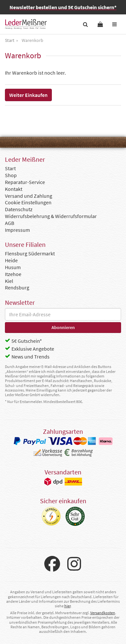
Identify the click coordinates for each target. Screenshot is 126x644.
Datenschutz (19, 209)
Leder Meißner (26, 24)
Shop (11, 175)
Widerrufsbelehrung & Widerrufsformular (51, 216)
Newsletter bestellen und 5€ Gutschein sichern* (63, 7)
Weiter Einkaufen (28, 95)
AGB (10, 223)
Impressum (17, 230)
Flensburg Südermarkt (30, 253)
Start (10, 168)
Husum (13, 267)
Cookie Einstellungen (28, 202)
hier (67, 606)
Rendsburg (17, 287)
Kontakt (14, 189)
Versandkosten (103, 613)
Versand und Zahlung (29, 196)
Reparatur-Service (25, 182)
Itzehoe (13, 274)
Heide (11, 260)
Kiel (9, 281)
